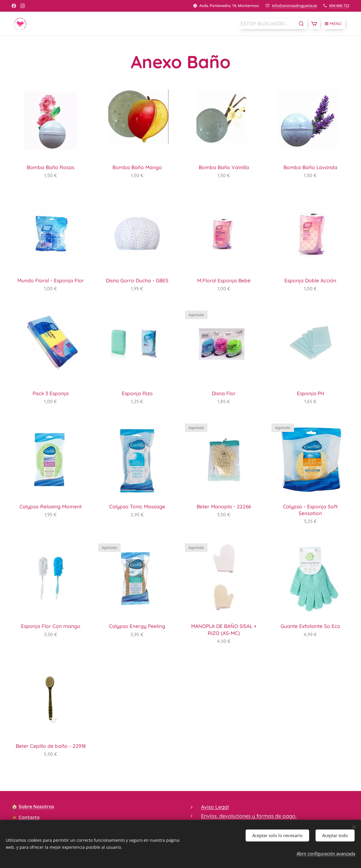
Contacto (29, 817)
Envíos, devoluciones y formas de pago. (249, 815)
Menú (333, 24)
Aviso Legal (215, 807)
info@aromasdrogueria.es (294, 6)
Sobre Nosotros (36, 806)
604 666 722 (339, 6)
